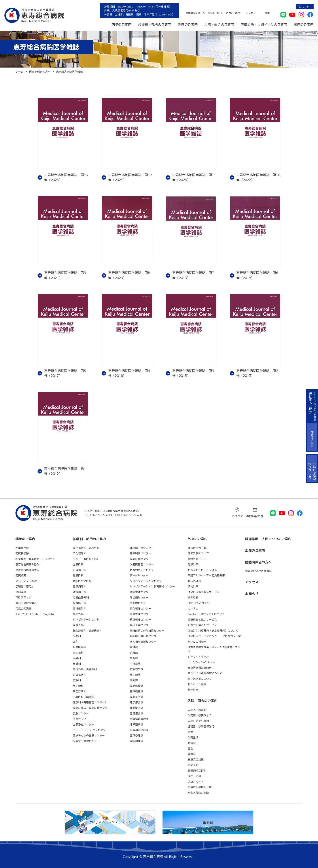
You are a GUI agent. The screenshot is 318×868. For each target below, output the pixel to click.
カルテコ (193, 609)
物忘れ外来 (194, 581)
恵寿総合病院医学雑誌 (258, 571)
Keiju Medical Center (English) (35, 614)
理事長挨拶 (22, 548)
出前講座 (21, 592)
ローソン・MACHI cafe (201, 662)
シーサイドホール (198, 657)
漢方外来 (193, 586)
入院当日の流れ (197, 710)
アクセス (251, 13)
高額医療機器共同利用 (201, 668)
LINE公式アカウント (200, 603)
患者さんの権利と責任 (201, 787)
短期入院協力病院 (198, 793)
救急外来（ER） (197, 559)
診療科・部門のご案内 (155, 25)
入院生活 (193, 737)
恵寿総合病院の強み (27, 564)
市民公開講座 (23, 609)
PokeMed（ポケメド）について (206, 614)
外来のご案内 (188, 25)
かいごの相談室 (197, 642)
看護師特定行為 (197, 771)
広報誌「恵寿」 (25, 586)
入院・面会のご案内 (219, 25)
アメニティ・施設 (26, 581)
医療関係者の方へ (195, 13)
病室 (190, 732)
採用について (216, 13)
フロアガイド (196, 782)
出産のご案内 (304, 25)
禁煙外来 (193, 690)
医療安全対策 (196, 759)
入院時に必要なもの (200, 715)
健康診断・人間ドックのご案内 (264, 25)
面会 (190, 748)
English (305, 6)
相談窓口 (193, 743)
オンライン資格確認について (205, 673)
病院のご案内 (121, 25)
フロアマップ (23, 597)
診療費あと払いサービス (202, 620)
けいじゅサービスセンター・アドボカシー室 (214, 636)
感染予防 (193, 765)
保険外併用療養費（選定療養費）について (213, 631)
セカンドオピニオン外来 (202, 570)
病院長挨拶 (22, 553)
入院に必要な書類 (198, 721)
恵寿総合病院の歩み (27, 570)
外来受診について (198, 553)
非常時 (192, 754)
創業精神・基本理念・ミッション (35, 559)
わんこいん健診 (197, 684)
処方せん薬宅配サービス (202, 625)
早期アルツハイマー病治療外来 (206, 575)
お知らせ (252, 594)
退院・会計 (194, 776)
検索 (267, 13)
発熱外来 (193, 564)
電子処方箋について (200, 679)
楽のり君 (193, 597)
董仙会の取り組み (26, 603)
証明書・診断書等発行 (201, 726)
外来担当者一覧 (197, 548)
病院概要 (21, 575)
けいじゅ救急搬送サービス (204, 592)
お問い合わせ (233, 13)
